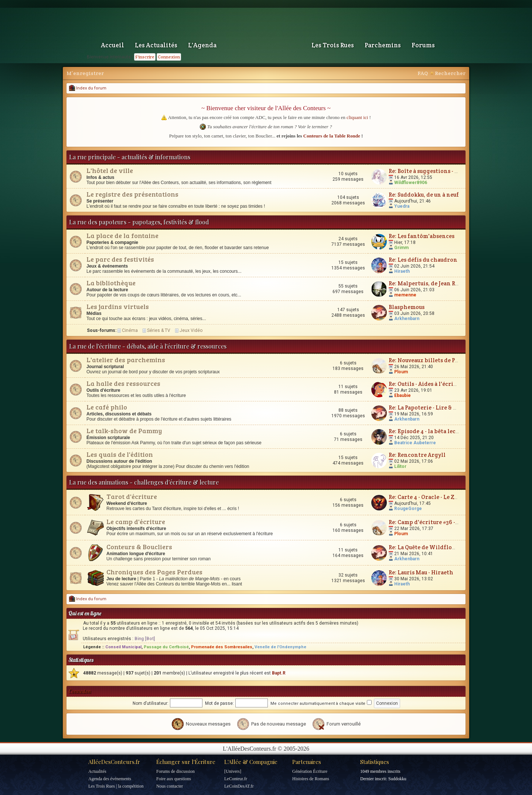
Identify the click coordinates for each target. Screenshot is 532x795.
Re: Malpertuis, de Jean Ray (425, 283)
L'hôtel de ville (110, 170)
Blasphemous (407, 307)
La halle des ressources (123, 383)
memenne (405, 295)
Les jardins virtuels (118, 306)
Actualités (97, 771)
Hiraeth (402, 271)
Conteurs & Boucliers (139, 547)
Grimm (401, 248)
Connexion (169, 57)
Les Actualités (156, 45)
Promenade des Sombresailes (222, 647)
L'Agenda (202, 45)
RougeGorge (408, 509)
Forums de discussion (175, 771)
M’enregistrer (85, 73)
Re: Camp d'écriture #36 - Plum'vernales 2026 (449, 522)
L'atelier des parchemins (126, 360)
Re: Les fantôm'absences (422, 236)
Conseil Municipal (123, 647)
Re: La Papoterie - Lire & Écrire (429, 407)
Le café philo (107, 407)
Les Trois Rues (333, 45)
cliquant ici (357, 117)
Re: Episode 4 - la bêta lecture (428, 431)
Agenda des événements (110, 779)
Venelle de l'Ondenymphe (280, 647)
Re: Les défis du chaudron (423, 260)
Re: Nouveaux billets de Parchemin (435, 360)
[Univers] (233, 771)
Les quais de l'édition (120, 454)
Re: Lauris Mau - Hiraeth (421, 572)
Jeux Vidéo (191, 330)
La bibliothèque (111, 283)
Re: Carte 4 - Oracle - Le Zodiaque (432, 497)
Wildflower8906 (411, 183)
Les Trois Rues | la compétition (116, 786)
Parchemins (383, 45)
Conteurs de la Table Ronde (332, 136)
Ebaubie (403, 395)
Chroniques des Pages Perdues (154, 572)
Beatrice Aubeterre (415, 443)
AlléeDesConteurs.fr (114, 762)
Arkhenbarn (407, 319)
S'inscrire (145, 57)
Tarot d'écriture (132, 496)
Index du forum (88, 88)
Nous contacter (170, 786)
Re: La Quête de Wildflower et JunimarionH (448, 547)
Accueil (112, 45)
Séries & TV (159, 330)
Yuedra (402, 206)
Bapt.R (279, 673)
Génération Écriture (310, 771)
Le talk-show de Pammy (124, 431)
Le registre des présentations (132, 194)
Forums (423, 45)
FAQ (423, 73)
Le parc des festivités (120, 259)
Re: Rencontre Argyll (417, 455)
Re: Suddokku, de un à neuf (424, 195)
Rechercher (450, 73)
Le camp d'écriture (136, 521)
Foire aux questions (174, 779)
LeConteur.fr (236, 779)
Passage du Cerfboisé (166, 647)
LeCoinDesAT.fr (239, 786)
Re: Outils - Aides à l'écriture (427, 384)
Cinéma (130, 330)
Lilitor (400, 466)
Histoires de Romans (311, 779)
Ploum (401, 372)
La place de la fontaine (122, 235)
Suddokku (397, 779)
